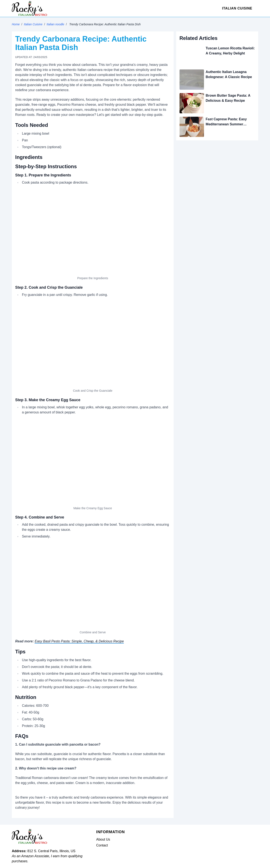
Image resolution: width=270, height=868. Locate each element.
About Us (103, 839)
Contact (102, 845)
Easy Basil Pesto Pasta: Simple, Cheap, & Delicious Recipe (79, 641)
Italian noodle (55, 24)
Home (16, 24)
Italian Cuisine (237, 8)
